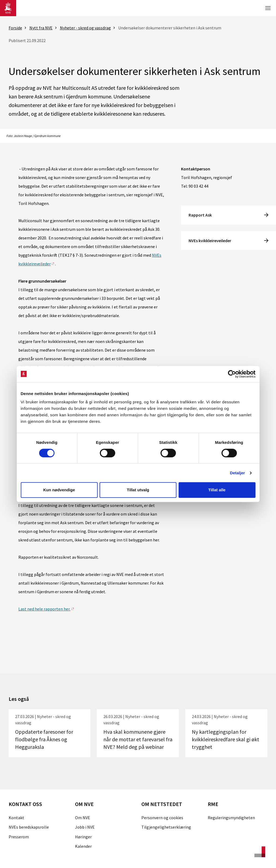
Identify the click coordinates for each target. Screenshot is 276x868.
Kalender (83, 846)
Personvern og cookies (162, 818)
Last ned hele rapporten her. (44, 609)
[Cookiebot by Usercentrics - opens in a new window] (232, 374)
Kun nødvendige (59, 490)
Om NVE (83, 818)
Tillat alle (217, 490)
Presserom (19, 837)
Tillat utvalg (138, 490)
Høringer (83, 837)
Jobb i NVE (85, 827)
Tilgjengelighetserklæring (166, 827)
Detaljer (237, 473)
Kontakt (16, 818)
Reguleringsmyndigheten (231, 818)
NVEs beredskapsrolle (29, 827)
